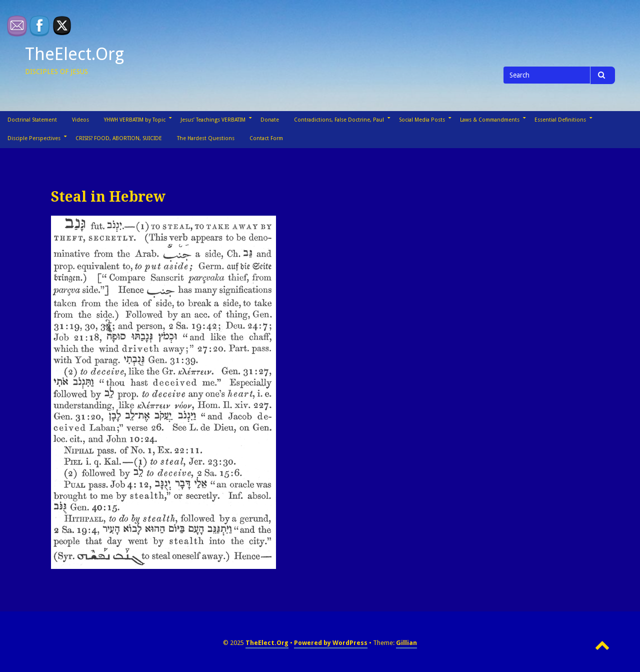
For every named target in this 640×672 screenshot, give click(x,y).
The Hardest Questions (206, 138)
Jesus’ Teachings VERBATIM (213, 120)
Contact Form (266, 138)
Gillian (406, 643)
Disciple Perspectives (34, 138)
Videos (80, 120)
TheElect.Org (74, 54)
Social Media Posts (422, 120)
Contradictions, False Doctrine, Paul (339, 120)
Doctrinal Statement (32, 120)
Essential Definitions (560, 120)
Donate (270, 120)
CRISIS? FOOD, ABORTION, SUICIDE (119, 138)
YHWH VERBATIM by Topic (135, 120)
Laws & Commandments (490, 120)
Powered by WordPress (331, 643)
